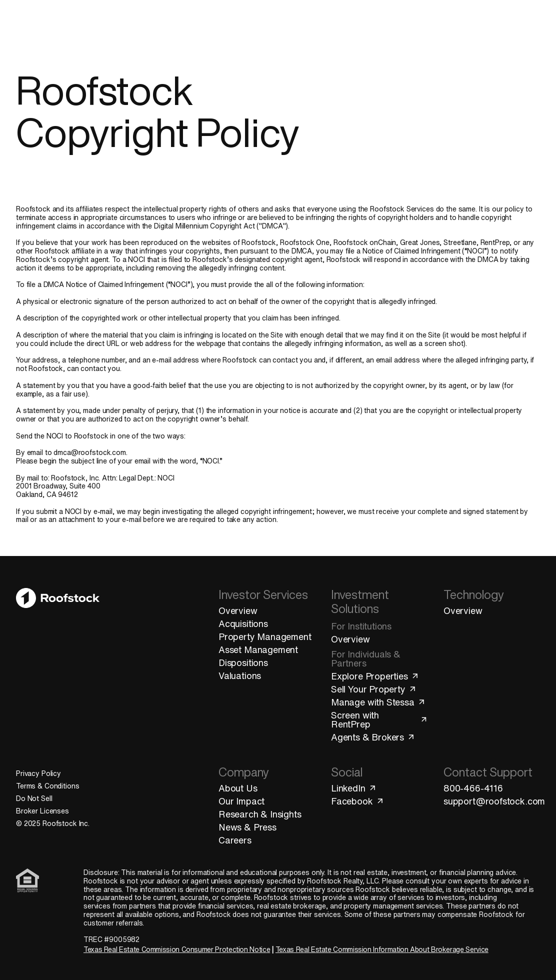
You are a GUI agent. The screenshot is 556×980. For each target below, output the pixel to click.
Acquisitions (243, 623)
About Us (238, 788)
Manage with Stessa (378, 702)
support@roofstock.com (492, 801)
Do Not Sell (34, 798)
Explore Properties (375, 676)
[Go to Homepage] (58, 677)
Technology (311, 26)
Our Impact (241, 801)
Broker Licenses (42, 811)
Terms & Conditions (47, 786)
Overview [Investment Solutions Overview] (350, 639)
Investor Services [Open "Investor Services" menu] (127, 26)
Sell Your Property (374, 689)
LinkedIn (354, 788)
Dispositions (243, 662)
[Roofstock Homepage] (53, 26)
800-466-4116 (473, 788)
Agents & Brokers (373, 737)
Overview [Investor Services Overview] (238, 610)
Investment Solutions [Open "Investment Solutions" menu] (225, 26)
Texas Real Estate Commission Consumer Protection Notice (177, 949)
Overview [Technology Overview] (463, 610)
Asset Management (258, 649)
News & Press (247, 827)
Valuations (240, 675)
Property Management (265, 636)
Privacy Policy (38, 773)
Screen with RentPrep (379, 719)
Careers (235, 840)
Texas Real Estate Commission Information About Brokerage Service (382, 949)
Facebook (357, 801)
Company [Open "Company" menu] (366, 26)
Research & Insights (260, 814)
